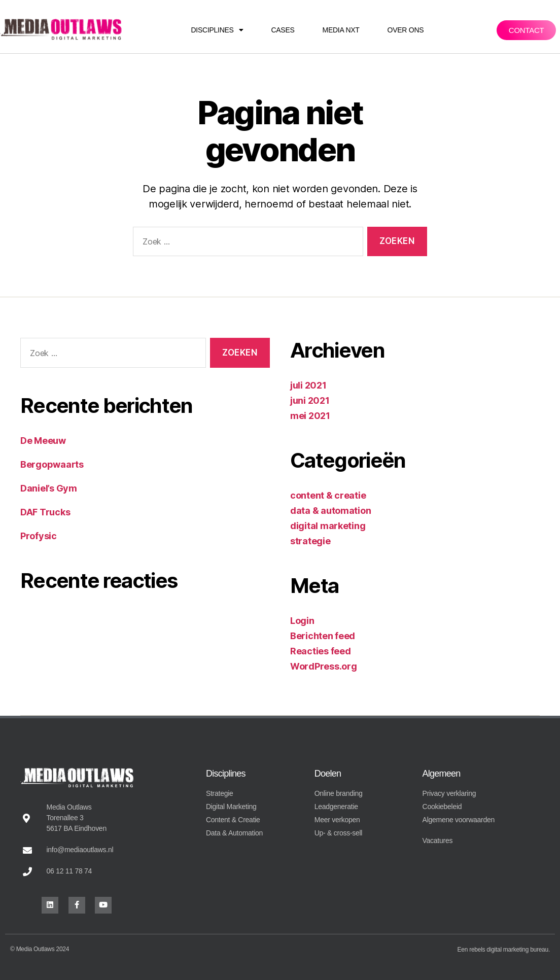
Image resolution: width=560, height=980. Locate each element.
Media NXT (341, 30)
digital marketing (328, 526)
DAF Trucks (45, 512)
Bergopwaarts (52, 464)
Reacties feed (321, 651)
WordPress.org (324, 666)
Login (302, 621)
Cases (283, 30)
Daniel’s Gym (49, 488)
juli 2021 (308, 385)
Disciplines (217, 30)
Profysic (39, 536)
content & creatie (328, 495)
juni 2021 (310, 400)
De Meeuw (43, 441)
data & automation (330, 511)
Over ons (406, 30)
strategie (310, 541)
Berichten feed (323, 636)
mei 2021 (310, 416)
